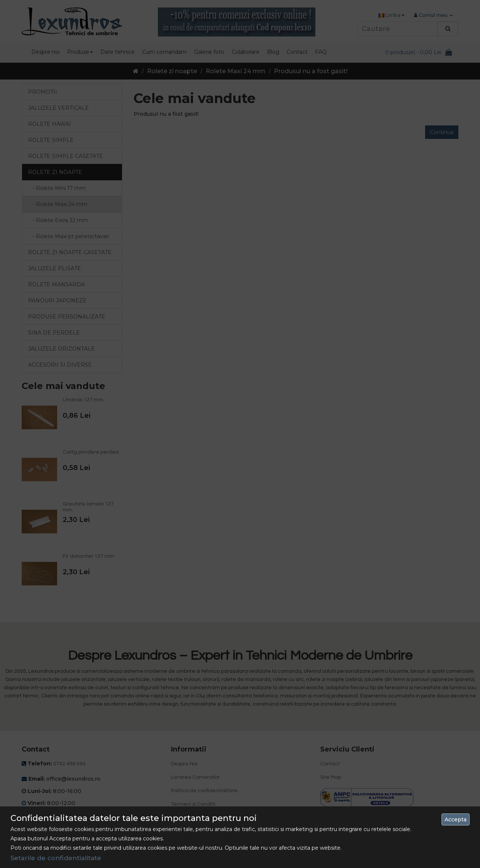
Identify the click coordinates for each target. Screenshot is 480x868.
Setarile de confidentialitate (56, 858)
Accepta (456, 819)
